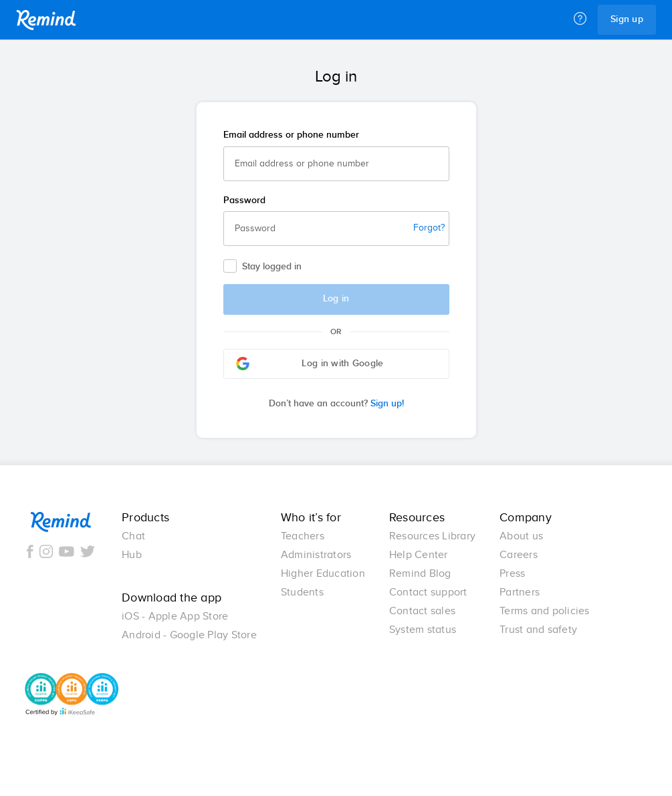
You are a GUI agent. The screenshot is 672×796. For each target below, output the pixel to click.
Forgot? (429, 228)
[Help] (580, 19)
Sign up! (336, 404)
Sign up (627, 19)
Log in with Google (310, 364)
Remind (46, 20)
